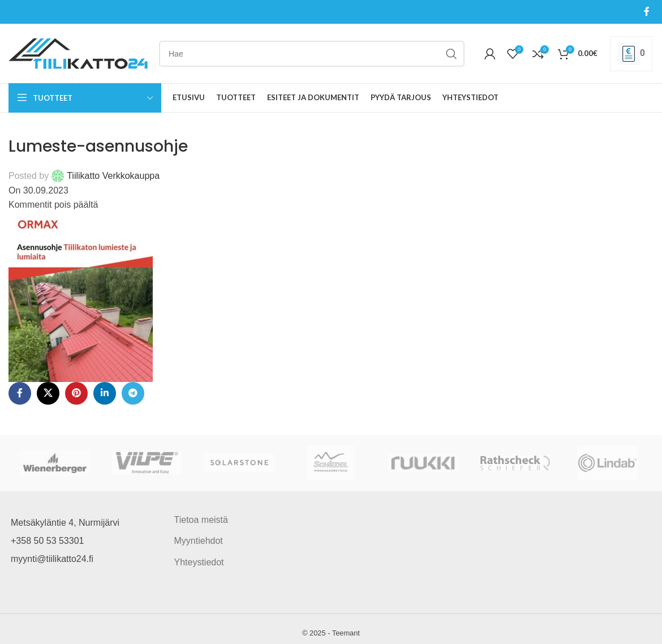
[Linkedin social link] (105, 393)
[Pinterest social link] (76, 393)
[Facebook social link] (647, 12)
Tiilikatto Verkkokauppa (113, 176)
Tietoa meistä (201, 520)
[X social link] (48, 393)
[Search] (312, 54)
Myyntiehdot (199, 541)
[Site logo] (78, 53)
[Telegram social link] (133, 393)
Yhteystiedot (199, 562)
